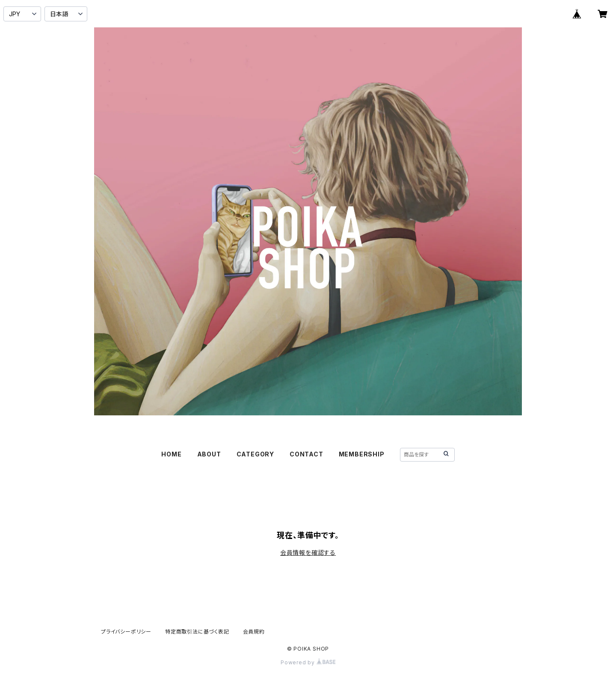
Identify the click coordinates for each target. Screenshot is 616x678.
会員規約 (254, 632)
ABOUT (209, 454)
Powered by (308, 662)
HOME (171, 454)
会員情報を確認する (308, 552)
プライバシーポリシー (126, 632)
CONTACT (307, 454)
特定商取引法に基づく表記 (197, 632)
